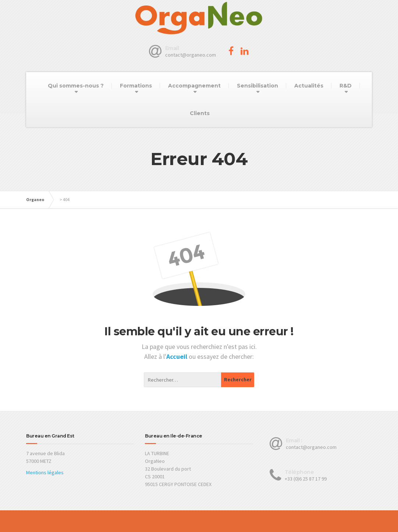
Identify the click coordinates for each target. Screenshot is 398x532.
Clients (200, 113)
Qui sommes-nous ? (76, 86)
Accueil (177, 356)
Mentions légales (45, 472)
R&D (346, 86)
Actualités (309, 86)
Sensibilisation (257, 86)
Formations (136, 86)
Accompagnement (194, 86)
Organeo (35, 199)
